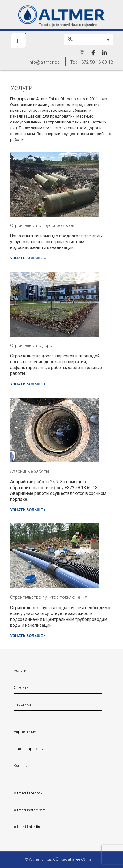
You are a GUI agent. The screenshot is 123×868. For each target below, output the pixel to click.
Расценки (22, 704)
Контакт (21, 766)
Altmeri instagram (30, 810)
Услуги (20, 671)
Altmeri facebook (28, 793)
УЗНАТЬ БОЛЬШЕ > (28, 258)
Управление (25, 732)
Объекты (22, 687)
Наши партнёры (29, 749)
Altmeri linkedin (27, 827)
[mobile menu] (18, 41)
